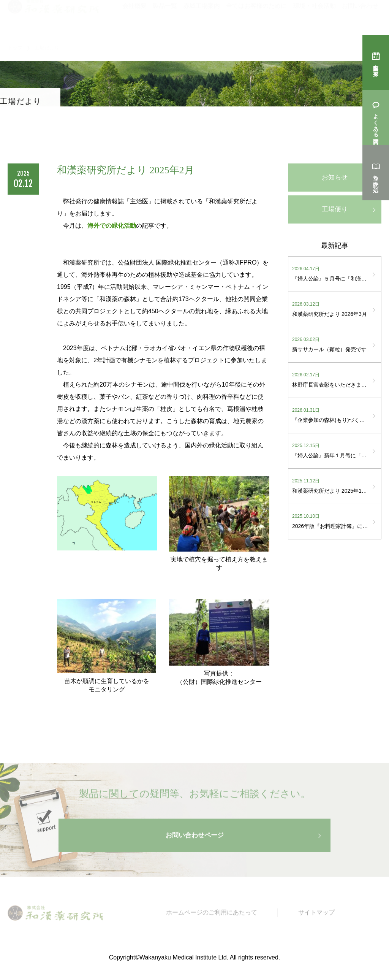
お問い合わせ (360, 17)
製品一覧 (165, 17)
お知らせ (335, 178)
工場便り (335, 211)
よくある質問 (376, 122)
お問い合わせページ (194, 841)
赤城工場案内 (202, 17)
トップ (15, 48)
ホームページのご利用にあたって (218, 919)
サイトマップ (318, 919)
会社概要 (134, 17)
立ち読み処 (376, 177)
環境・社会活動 (315, 17)
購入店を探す (376, 67)
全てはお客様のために (256, 17)
